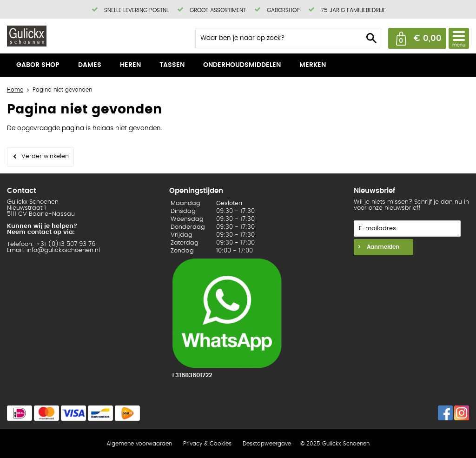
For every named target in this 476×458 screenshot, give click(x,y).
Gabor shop (38, 65)
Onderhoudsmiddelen (242, 65)
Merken (313, 65)
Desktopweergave (267, 444)
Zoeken (371, 38)
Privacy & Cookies (207, 444)
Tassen (172, 65)
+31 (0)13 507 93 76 (66, 244)
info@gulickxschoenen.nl (63, 250)
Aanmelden (382, 247)
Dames (90, 65)
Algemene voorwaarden (139, 444)
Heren (130, 65)
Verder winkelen (45, 156)
